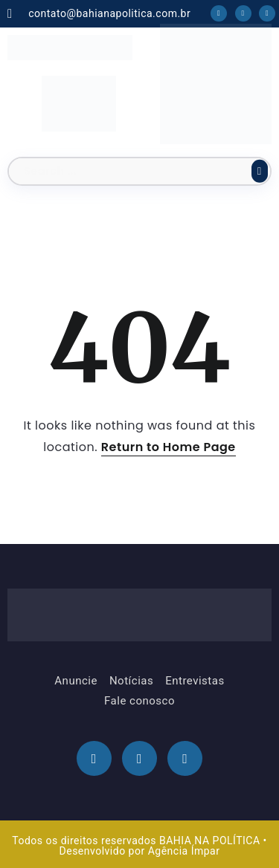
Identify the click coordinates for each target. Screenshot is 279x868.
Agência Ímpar (184, 851)
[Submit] (260, 171)
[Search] (139, 171)
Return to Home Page (169, 447)
